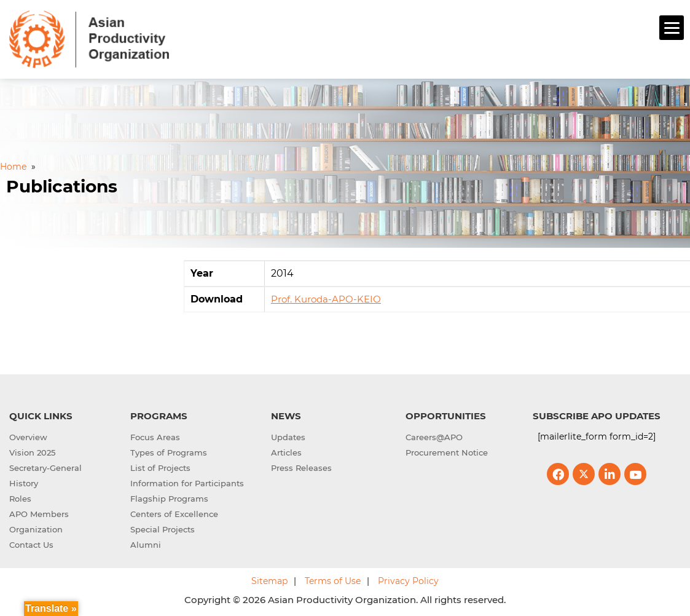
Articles (286, 451)
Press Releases (301, 467)
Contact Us (31, 543)
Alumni (146, 543)
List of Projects (160, 467)
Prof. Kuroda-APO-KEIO (326, 298)
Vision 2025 (32, 451)
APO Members (39, 513)
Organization (36, 528)
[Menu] (672, 28)
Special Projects (163, 528)
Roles (20, 497)
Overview (28, 436)
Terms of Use (333, 580)
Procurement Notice (447, 451)
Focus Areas (155, 436)
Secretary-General (45, 467)
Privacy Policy (408, 580)
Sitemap (269, 580)
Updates (288, 436)
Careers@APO (434, 436)
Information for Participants (187, 482)
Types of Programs (169, 451)
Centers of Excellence (174, 513)
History (24, 482)
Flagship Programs (169, 497)
